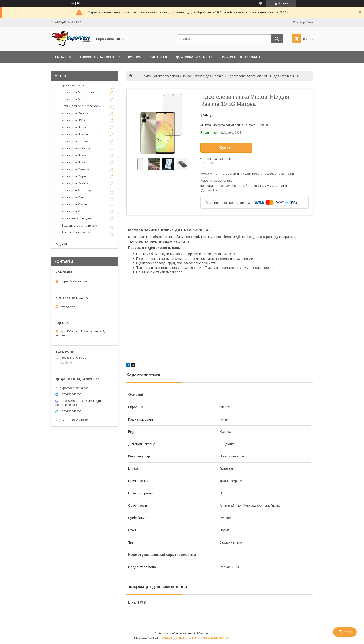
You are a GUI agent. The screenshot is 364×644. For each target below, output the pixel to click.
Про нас (134, 57)
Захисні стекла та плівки (160, 76)
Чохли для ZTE (73, 211)
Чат (345, 632)
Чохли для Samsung (76, 190)
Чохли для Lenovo (75, 141)
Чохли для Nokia (74, 155)
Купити (226, 148)
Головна (63, 57)
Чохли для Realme (75, 183)
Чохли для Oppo (74, 176)
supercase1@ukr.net (74, 388)
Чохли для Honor (74, 127)
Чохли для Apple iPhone (79, 92)
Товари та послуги (96, 57)
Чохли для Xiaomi (75, 204)
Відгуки (61, 244)
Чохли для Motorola (76, 148)
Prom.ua (204, 634)
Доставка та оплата (194, 57)
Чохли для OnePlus (76, 169)
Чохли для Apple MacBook (81, 106)
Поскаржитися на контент (177, 638)
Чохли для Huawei (75, 134)
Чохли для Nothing (75, 162)
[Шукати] (277, 39)
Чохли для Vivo (73, 197)
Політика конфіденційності (213, 638)
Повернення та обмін (240, 57)
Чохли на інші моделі (77, 218)
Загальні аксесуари (76, 232)
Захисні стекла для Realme (203, 76)
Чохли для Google (75, 113)
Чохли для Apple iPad (77, 99)
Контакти (158, 57)
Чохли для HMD (73, 120)
